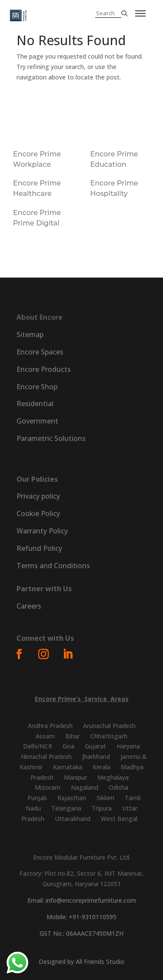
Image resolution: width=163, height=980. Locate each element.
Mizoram (48, 787)
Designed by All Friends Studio (81, 962)
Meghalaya (113, 777)
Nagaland (85, 787)
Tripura (102, 808)
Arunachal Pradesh (109, 726)
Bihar (73, 736)
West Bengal (119, 819)
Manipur (75, 777)
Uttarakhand (73, 819)
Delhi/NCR (38, 746)
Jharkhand (96, 757)
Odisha (118, 787)
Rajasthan (72, 798)
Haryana (128, 746)
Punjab (37, 798)
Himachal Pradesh (46, 757)
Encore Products (44, 369)
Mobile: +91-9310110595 (81, 917)
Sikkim (105, 798)
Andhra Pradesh (50, 726)
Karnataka (68, 767)
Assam (45, 736)
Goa (68, 746)
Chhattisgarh (109, 736)
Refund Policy (39, 548)
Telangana (66, 808)
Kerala (101, 767)
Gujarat (95, 746)
